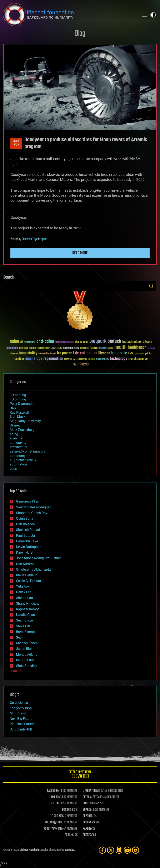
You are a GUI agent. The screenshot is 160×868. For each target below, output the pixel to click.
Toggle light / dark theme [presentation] (153, 15)
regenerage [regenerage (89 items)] (34, 359)
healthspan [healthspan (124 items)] (137, 348)
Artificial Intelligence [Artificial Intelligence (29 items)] (64, 342)
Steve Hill (23, 626)
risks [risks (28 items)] (75, 359)
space (44, 239)
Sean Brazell (25, 620)
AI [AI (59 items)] (21, 342)
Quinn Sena (25, 518)
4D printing (18, 399)
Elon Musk (17, 417)
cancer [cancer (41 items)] (33, 348)
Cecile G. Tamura (29, 581)
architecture (18, 447)
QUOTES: (87, 835)
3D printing (18, 395)
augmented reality (23, 460)
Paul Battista (26, 536)
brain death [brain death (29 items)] (24, 348)
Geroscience (19, 703)
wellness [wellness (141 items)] (81, 364)
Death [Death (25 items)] (60, 348)
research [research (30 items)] (68, 359)
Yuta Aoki (23, 586)
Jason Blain (25, 649)
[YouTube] (127, 850)
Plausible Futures (22, 724)
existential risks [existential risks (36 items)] (71, 348)
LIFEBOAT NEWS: (92, 791)
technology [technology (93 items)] (119, 359)
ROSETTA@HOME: (53, 829)
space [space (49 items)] (91, 359)
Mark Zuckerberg (22, 430)
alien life (16, 438)
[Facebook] (102, 850)
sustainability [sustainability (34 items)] (102, 359)
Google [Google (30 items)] (110, 348)
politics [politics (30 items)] (149, 354)
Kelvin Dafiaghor (28, 547)
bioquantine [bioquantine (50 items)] (81, 342)
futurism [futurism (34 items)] (102, 348)
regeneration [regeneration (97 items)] (53, 359)
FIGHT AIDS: (58, 816)
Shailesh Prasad (28, 530)
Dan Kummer (26, 564)
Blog (80, 34)
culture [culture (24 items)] (54, 348)
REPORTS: (88, 816)
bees (13, 469)
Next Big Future (21, 719)
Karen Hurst (25, 552)
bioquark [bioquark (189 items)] (98, 341)
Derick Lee (24, 592)
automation (18, 464)
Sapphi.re (69, 850)
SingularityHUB (21, 729)
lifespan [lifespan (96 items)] (104, 353)
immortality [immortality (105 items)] (28, 353)
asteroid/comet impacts (27, 451)
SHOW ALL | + (16, 671)
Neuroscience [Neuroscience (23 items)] (139, 354)
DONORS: (67, 810)
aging (14, 434)
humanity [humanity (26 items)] (151, 348)
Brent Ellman (25, 632)
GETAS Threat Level (80, 775)
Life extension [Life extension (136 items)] (85, 353)
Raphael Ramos (28, 609)
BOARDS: (87, 810)
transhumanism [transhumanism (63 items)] (138, 359)
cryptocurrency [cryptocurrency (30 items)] (44, 348)
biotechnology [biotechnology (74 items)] (132, 342)
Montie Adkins (27, 655)
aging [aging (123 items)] (14, 342)
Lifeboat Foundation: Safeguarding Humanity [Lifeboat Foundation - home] (70, 15)
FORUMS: (70, 835)
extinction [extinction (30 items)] (84, 348)
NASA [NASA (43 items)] (131, 354)
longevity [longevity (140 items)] (119, 353)
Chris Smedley (27, 666)
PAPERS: (87, 829)
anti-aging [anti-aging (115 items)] (45, 342)
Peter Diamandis (22, 404)
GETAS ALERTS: (91, 797)
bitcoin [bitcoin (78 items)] (147, 342)
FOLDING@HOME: (54, 823)
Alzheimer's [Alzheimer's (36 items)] (30, 342)
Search (151, 286)
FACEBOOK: (53, 791)
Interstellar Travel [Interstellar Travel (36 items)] (47, 354)
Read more (80, 253)
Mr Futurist (18, 713)
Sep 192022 (16, 143)
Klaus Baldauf (26, 575)
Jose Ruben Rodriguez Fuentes (39, 558)
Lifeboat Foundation (30, 850)
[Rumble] (136, 850)
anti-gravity (18, 443)
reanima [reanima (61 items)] (19, 359)
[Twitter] (111, 850)
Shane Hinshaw (28, 603)
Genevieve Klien (28, 501)
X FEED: (55, 803)
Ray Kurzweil (19, 412)
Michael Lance (27, 643)
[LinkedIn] (119, 850)
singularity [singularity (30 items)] (82, 359)
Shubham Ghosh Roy (32, 513)
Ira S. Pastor (25, 660)
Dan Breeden (25, 524)
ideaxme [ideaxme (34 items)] (14, 354)
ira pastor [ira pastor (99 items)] (64, 353)
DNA (13, 408)
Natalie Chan (26, 615)
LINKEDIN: (55, 797)
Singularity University (25, 421)
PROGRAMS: (89, 823)
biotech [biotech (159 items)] (114, 341)
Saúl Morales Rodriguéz (34, 507)
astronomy (18, 456)
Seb (19, 637)
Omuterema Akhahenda (33, 570)
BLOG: (86, 803)
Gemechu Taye (30, 239)
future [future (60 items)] (94, 348)
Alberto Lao (24, 598)
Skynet (15, 425)
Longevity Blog (21, 708)
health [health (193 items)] (121, 347)
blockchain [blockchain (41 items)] (12, 348)
